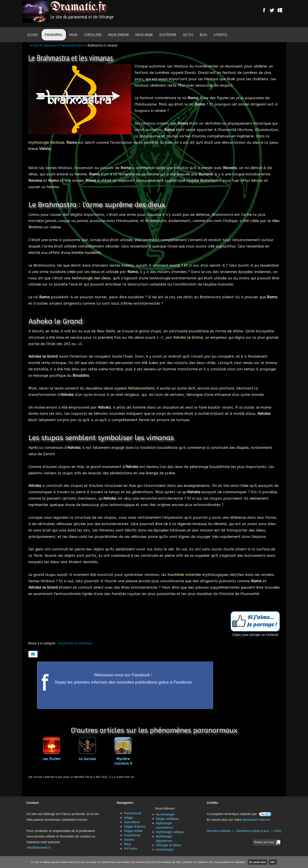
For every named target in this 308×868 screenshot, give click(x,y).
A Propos (221, 35)
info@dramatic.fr (39, 847)
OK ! (273, 862)
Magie (73, 35)
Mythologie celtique (170, 832)
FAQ (278, 831)
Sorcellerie (93, 35)
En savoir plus (258, 862)
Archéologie (165, 849)
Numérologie (165, 814)
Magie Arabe (144, 35)
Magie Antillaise (168, 819)
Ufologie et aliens (169, 845)
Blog (203, 35)
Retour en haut (264, 842)
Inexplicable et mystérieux (75, 643)
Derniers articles (219, 831)
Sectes (188, 35)
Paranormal (54, 35)
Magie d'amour (118, 35)
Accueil (33, 35)
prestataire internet (256, 820)
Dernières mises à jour (253, 831)
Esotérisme (168, 35)
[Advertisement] (179, 12)
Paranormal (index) (72, 45)
